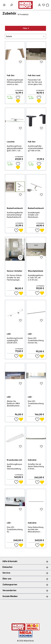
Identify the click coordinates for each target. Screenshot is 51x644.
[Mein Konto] (39, 5)
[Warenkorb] (48, 5)
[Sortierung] (25, 36)
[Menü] (4, 5)
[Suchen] (11, 5)
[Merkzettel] (44, 5)
